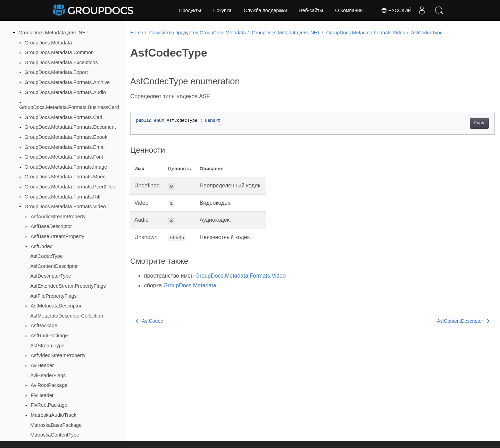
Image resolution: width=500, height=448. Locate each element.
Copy (454, 123)
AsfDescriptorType (51, 276)
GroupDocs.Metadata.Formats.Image (66, 167)
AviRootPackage (49, 385)
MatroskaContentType (55, 435)
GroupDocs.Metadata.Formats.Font (64, 157)
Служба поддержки (265, 10)
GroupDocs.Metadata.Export (56, 72)
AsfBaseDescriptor (51, 226)
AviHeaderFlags (48, 375)
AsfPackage (44, 326)
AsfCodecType (47, 256)
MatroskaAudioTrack (53, 415)
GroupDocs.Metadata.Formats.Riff (63, 197)
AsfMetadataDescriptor (56, 306)
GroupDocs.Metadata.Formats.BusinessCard (69, 107)
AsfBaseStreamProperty (57, 236)
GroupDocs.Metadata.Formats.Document (70, 127)
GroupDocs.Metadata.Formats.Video (65, 206)
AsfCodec (41, 246)
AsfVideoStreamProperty (58, 355)
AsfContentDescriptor (54, 266)
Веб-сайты (311, 10)
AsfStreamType (47, 346)
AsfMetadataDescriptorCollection (67, 316)
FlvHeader (42, 395)
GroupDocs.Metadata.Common (59, 52)
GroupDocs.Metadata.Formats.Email (65, 147)
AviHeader (42, 365)
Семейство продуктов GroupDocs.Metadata (198, 33)
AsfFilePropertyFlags (53, 296)
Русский (396, 10)
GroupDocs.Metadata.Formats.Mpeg (65, 177)
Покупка (222, 10)
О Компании (349, 10)
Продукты (190, 10)
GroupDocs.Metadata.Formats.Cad (64, 117)
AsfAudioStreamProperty (58, 217)
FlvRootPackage (49, 405)
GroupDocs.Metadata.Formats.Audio (65, 92)
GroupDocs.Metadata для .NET (53, 33)
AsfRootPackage (49, 336)
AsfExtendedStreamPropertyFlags (68, 286)
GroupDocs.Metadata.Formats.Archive (67, 82)
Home (137, 33)
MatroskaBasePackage (56, 425)
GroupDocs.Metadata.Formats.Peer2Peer (71, 187)
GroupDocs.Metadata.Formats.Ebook (66, 137)
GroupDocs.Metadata (48, 43)
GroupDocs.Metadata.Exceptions (61, 62)
